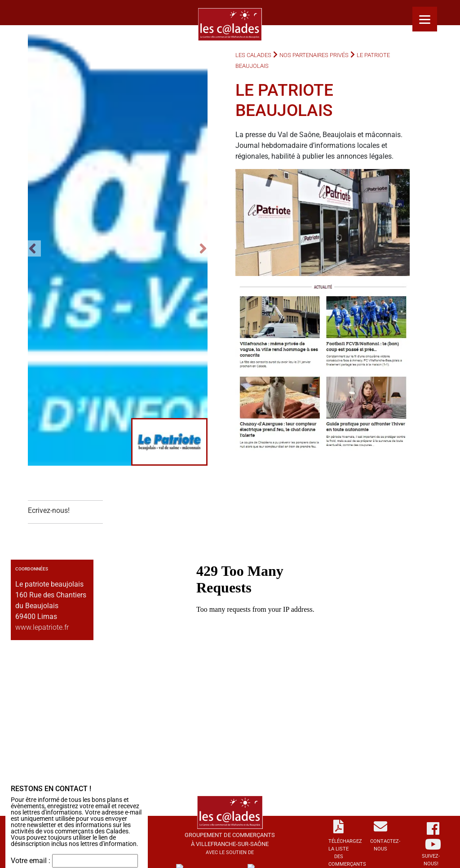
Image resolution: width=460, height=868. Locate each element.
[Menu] (425, 19)
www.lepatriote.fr (42, 627)
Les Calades (253, 55)
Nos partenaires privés (314, 55)
